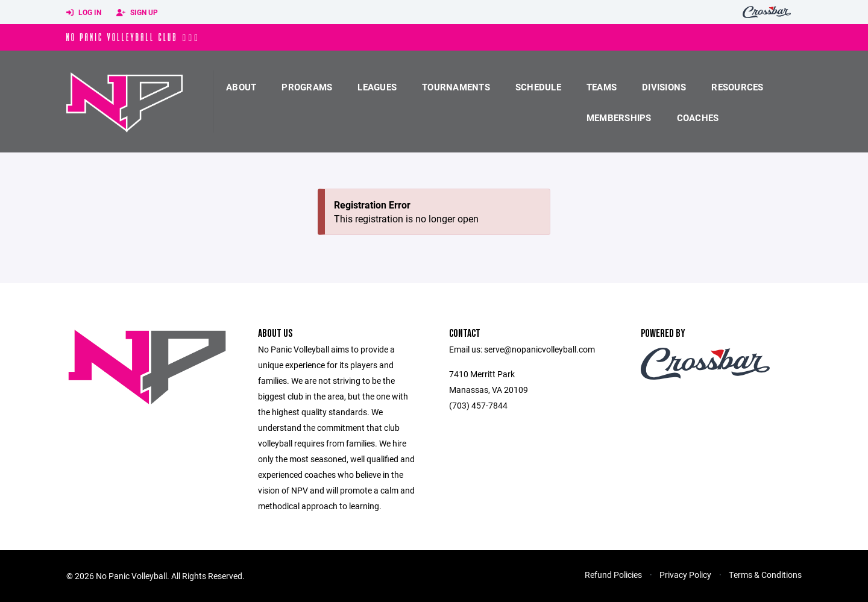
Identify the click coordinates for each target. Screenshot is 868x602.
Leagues (377, 87)
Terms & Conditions (765, 575)
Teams (602, 87)
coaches (698, 118)
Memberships (619, 118)
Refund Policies (613, 575)
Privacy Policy (685, 575)
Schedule (538, 87)
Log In (84, 13)
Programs (307, 87)
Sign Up (137, 13)
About (241, 87)
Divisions (664, 87)
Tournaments (456, 87)
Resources (737, 87)
